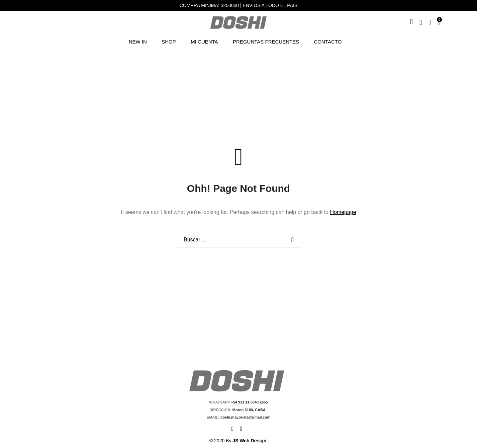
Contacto (328, 42)
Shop (169, 42)
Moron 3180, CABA (250, 410)
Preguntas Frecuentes (266, 42)
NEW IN (138, 42)
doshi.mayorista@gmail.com (245, 417)
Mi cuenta (204, 42)
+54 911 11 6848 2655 (249, 402)
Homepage (343, 212)
